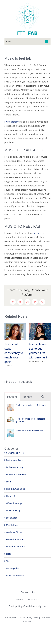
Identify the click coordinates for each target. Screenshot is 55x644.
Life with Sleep (13, 511)
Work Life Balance (15, 575)
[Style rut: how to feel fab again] (11, 406)
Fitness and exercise (16, 474)
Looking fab (12, 518)
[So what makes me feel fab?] (11, 431)
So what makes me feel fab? (30, 430)
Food (9, 482)
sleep (9, 554)
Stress (9, 561)
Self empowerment (15, 547)
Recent (27, 397)
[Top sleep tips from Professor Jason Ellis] (11, 419)
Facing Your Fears (15, 460)
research (38, 233)
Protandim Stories (15, 539)
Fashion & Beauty (15, 467)
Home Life (11, 496)
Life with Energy (14, 503)
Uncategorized (13, 568)
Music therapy (11, 122)
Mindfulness (12, 525)
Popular (12, 397)
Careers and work (15, 453)
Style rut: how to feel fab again (31, 405)
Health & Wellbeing (16, 489)
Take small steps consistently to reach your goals (14, 353)
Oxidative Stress (14, 532)
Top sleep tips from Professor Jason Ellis (31, 420)
